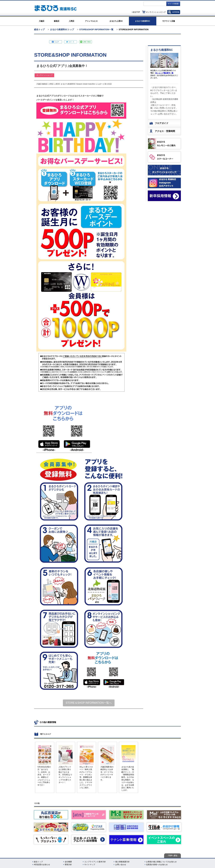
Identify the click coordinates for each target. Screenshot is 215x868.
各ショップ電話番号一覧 (164, 73)
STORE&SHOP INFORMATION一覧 (96, 29)
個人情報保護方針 (122, 862)
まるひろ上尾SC (116, 21)
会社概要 (68, 862)
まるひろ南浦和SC (143, 21)
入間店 (72, 21)
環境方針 (68, 865)
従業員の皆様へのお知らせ (157, 865)
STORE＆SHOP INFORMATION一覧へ (89, 703)
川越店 (42, 21)
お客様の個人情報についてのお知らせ (161, 862)
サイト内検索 (173, 4)
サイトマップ (90, 865)
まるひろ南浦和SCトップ (62, 29)
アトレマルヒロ (91, 21)
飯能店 (57, 21)
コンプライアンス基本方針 (95, 862)
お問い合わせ (121, 865)
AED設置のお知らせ (42, 865)
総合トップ (39, 29)
